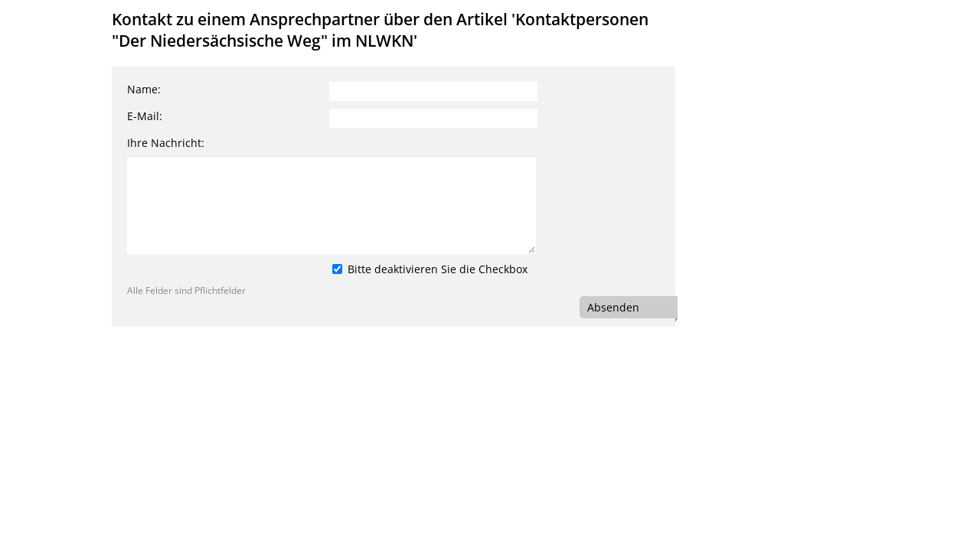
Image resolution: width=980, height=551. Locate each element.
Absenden (613, 307)
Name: (144, 89)
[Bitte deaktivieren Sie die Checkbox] (337, 269)
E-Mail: (145, 116)
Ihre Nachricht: (166, 143)
